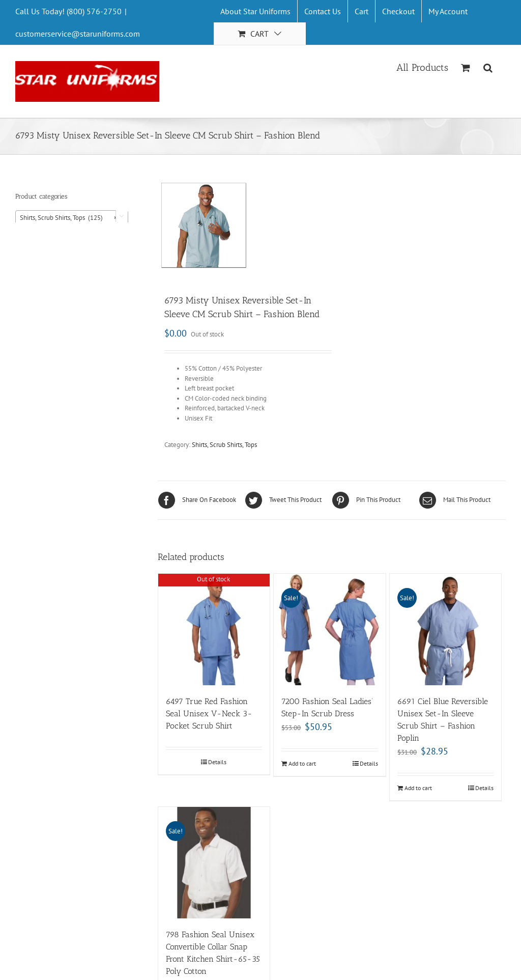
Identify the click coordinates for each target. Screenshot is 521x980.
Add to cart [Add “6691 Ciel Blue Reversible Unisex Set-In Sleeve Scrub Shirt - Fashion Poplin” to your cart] (418, 788)
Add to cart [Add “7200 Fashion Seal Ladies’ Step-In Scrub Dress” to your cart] (302, 763)
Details (217, 762)
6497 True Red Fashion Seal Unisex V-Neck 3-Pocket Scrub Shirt (209, 713)
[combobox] (72, 217)
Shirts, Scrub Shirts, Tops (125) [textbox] (69, 218)
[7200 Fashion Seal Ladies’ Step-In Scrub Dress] (329, 629)
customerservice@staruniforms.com (78, 34)
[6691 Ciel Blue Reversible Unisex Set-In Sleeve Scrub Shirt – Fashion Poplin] (445, 629)
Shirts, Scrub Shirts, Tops (224, 445)
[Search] (488, 67)
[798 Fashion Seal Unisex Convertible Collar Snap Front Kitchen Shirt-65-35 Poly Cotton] (214, 863)
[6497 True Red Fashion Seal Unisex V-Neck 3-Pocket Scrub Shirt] (214, 629)
